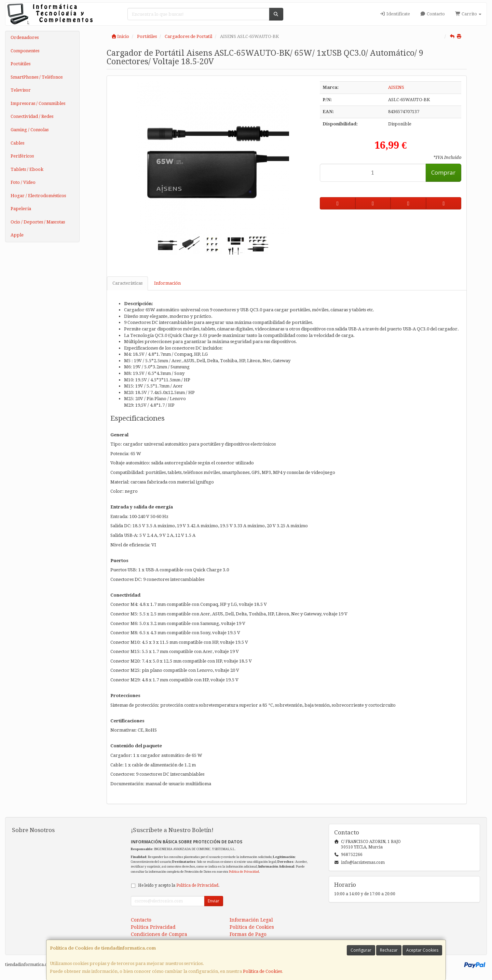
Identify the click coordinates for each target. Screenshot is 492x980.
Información (167, 283)
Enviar (214, 901)
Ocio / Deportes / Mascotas (38, 222)
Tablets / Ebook (27, 169)
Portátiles (20, 64)
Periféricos (22, 156)
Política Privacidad (153, 927)
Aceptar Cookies (422, 950)
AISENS (396, 87)
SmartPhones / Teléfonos (37, 77)
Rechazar (389, 950)
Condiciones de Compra (159, 934)
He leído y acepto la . (179, 885)
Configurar (361, 950)
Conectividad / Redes (32, 116)
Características (127, 283)
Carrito (468, 14)
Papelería (21, 209)
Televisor (21, 90)
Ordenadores (25, 37)
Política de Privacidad (244, 872)
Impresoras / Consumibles (38, 103)
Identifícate (395, 14)
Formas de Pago (248, 934)
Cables (17, 143)
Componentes (25, 51)
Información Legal (251, 920)
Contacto (433, 14)
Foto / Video (23, 182)
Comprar (443, 172)
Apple (17, 235)
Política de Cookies (262, 971)
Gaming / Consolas (30, 130)
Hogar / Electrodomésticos (38, 196)
